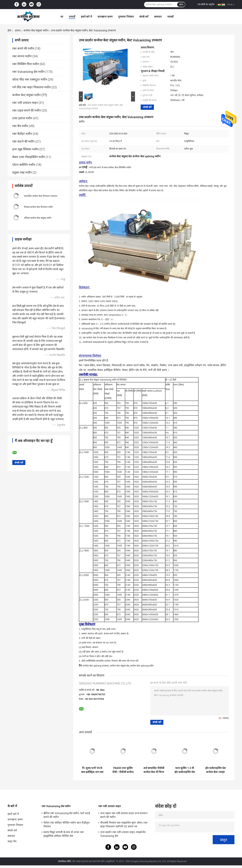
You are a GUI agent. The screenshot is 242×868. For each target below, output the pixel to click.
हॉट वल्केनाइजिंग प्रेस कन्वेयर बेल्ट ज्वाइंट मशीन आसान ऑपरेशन (216, 770)
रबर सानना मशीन (22, 56)
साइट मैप (12, 841)
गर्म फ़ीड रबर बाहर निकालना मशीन (31, 87)
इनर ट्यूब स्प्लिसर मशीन (25, 149)
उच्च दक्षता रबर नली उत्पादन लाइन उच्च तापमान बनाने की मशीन (124, 815)
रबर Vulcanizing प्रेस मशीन (28, 72)
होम (9, 30)
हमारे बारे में (86, 17)
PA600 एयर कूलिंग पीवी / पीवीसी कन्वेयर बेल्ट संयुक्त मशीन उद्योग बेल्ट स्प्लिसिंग (123, 770)
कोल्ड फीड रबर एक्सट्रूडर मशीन (30, 79)
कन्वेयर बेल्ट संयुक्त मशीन (36, 30)
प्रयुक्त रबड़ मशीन (22, 172)
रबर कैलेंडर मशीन (22, 134)
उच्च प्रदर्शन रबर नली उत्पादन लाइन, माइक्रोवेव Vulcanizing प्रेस (123, 834)
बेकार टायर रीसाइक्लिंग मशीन (29, 157)
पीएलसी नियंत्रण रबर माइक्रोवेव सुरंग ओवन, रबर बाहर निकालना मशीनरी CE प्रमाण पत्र (124, 825)
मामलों (170, 17)
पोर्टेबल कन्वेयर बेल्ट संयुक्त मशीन (38, 218)
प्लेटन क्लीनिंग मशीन (24, 165)
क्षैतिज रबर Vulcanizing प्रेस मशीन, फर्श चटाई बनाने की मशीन (67, 815)
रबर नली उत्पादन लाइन (25, 103)
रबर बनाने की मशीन (23, 48)
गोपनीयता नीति (64, 861)
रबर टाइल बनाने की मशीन (27, 110)
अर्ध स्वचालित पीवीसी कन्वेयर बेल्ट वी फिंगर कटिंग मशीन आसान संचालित (154, 770)
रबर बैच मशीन (20, 126)
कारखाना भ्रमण (105, 17)
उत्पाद (18, 30)
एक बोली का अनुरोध (206, 4)
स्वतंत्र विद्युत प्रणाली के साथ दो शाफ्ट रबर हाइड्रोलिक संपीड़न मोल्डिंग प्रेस (64, 834)
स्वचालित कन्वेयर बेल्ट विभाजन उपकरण (41, 196)
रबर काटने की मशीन (23, 141)
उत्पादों (72, 17)
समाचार (158, 17)
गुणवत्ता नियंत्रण (126, 17)
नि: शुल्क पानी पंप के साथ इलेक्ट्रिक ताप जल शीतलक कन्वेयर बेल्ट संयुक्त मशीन (92, 770)
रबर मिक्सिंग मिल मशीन (26, 64)
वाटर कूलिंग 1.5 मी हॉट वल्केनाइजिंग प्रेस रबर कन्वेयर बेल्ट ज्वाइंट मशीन (185, 770)
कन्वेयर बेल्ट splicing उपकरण (96, 666)
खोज (181, 5)
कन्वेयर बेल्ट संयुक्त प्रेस (120, 666)
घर (62, 17)
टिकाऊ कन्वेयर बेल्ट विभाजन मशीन (38, 207)
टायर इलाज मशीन (22, 118)
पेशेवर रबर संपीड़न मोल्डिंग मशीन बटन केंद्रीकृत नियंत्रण (67, 825)
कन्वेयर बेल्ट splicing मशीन (142, 666)
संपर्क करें (144, 17)
